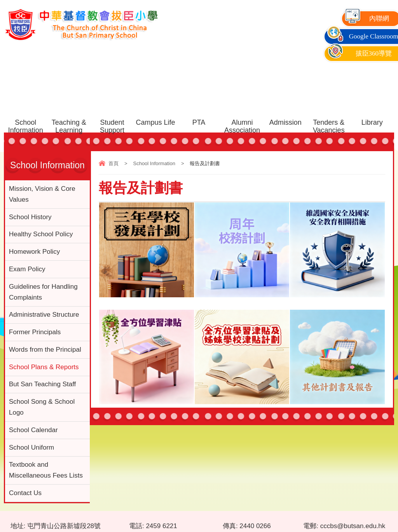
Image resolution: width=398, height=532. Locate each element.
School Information (154, 163)
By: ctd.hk (382, 519)
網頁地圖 (15, 519)
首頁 (113, 163)
